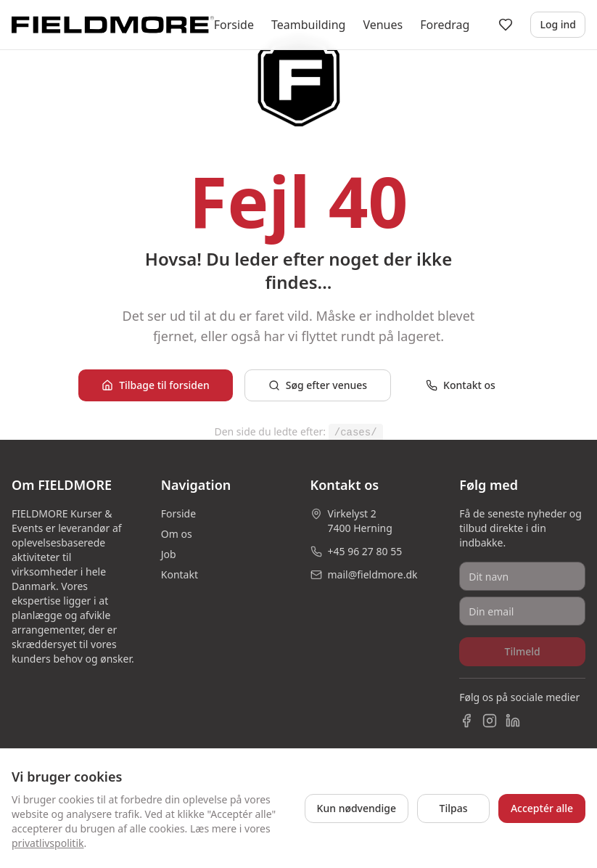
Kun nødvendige (357, 808)
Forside (234, 25)
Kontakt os (461, 385)
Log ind (558, 24)
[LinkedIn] (513, 721)
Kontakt (180, 574)
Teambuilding (308, 25)
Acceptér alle (542, 808)
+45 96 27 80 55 (365, 551)
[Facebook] (466, 721)
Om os (177, 534)
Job (169, 554)
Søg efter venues (318, 385)
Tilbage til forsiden (156, 385)
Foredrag (445, 25)
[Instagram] (490, 721)
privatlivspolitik (48, 843)
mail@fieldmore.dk (373, 574)
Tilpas (454, 808)
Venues (383, 25)
